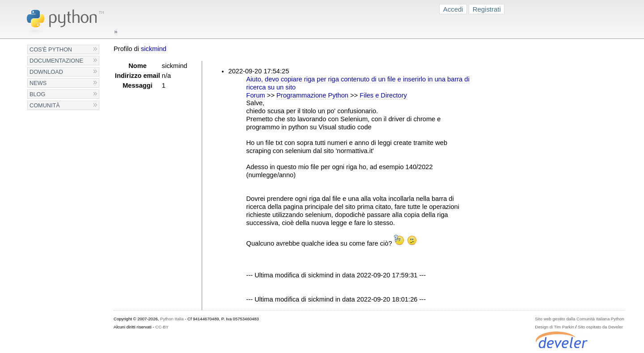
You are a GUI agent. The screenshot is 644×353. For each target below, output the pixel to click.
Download (46, 72)
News (38, 83)
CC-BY (162, 327)
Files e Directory (383, 95)
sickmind (154, 49)
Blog (37, 94)
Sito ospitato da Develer (600, 327)
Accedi (453, 9)
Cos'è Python (51, 49)
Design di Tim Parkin (554, 327)
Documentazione (56, 61)
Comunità (45, 105)
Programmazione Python (312, 95)
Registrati (487, 9)
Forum (256, 95)
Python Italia (172, 319)
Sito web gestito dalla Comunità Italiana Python (579, 319)
